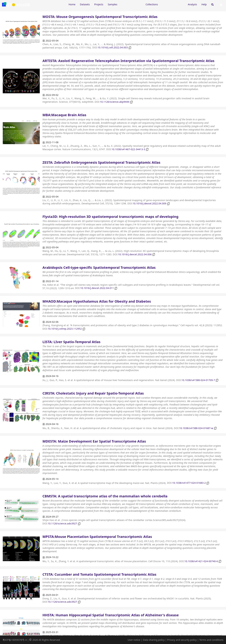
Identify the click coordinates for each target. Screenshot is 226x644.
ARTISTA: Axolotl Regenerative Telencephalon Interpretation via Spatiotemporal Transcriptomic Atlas (128, 61)
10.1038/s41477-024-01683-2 (189, 483)
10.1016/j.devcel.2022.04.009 (149, 203)
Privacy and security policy (182, 640)
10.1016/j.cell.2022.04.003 (113, 47)
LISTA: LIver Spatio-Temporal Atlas (71, 342)
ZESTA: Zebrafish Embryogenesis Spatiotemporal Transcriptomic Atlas (101, 162)
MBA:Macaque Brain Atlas (64, 115)
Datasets (85, 4)
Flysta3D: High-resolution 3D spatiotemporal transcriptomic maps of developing (110, 217)
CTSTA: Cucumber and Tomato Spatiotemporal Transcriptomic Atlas (99, 574)
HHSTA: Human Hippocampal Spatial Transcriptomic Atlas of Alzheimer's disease (111, 615)
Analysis (192, 4)
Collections (152, 4)
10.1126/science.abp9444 (115, 102)
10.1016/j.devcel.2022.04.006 (135, 254)
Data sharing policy (154, 640)
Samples (113, 4)
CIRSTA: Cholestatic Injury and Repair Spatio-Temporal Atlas (93, 393)
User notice (134, 640)
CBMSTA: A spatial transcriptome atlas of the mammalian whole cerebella (105, 496)
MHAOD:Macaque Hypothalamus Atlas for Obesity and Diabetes (97, 301)
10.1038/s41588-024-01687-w (196, 428)
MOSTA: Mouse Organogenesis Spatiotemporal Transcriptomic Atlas (100, 17)
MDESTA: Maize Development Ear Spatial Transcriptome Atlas (94, 441)
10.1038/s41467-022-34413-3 (128, 149)
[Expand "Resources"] (131, 4)
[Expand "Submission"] (173, 4)
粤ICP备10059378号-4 (15, 640)
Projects (99, 4)
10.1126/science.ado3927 (62, 523)
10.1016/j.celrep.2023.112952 (65, 329)
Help (204, 4)
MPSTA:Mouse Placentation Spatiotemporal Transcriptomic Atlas (97, 537)
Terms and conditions (211, 640)
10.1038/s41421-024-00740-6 (201, 561)
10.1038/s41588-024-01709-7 (198, 380)
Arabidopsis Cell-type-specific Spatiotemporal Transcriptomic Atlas (99, 267)
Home (72, 4)
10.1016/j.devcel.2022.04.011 (97, 288)
